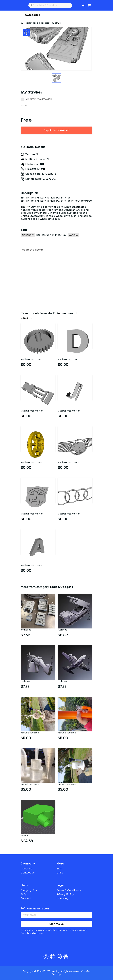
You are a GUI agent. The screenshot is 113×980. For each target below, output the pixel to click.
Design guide (29, 890)
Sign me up (57, 924)
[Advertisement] (56, 281)
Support (26, 898)
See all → (26, 318)
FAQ (23, 894)
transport (28, 235)
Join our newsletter (35, 909)
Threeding (23, 5)
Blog (59, 869)
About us (26, 869)
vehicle (73, 235)
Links (60, 873)
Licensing (62, 898)
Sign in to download (57, 130)
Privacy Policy (65, 894)
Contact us (28, 873)
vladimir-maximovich (39, 99)
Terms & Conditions (69, 890)
